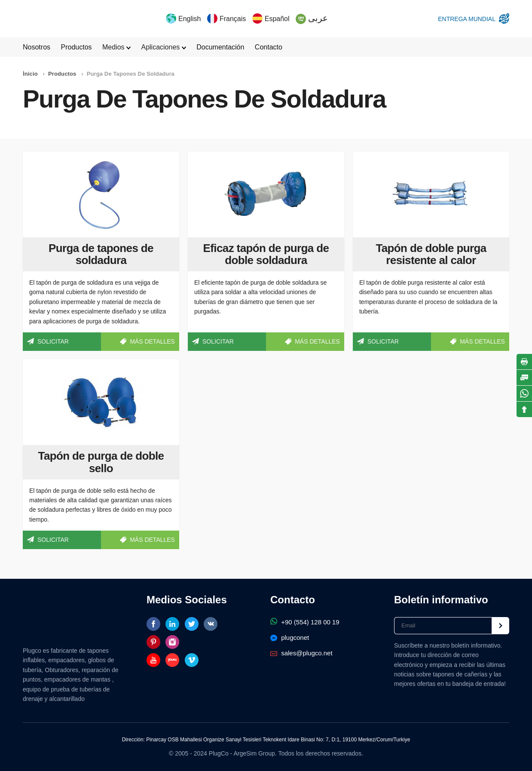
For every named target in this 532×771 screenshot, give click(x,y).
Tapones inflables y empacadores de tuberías (46, 18)
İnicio (30, 74)
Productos (76, 47)
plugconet (290, 637)
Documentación (220, 47)
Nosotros (37, 47)
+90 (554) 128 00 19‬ (305, 622)
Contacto (269, 47)
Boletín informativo (441, 600)
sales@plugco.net (301, 653)
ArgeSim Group (254, 753)
